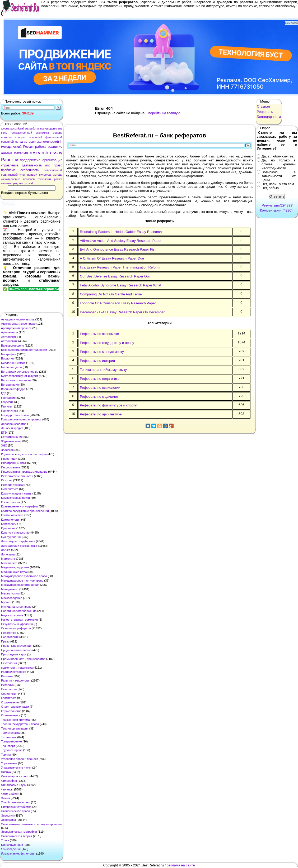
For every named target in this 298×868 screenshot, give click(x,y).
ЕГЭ (4, 433)
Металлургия (10, 593)
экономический (48, 142)
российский (17, 129)
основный (36, 137)
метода (57, 175)
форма (5, 129)
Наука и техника (12, 615)
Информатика (10, 467)
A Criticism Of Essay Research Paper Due (112, 258)
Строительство (11, 711)
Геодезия (7, 402)
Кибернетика (10, 489)
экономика (42, 133)
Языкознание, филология (18, 853)
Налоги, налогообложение (19, 611)
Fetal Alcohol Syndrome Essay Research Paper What (120, 285)
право (58, 165)
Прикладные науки (14, 654)
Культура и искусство (15, 533)
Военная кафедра (13, 389)
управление (10, 165)
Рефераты (265, 112)
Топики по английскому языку (103, 370)
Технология (9, 737)
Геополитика (10, 411)
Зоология (7, 450)
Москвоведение (12, 598)
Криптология (10, 524)
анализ (7, 153)
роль (4, 133)
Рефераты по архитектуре (101, 414)
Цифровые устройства (16, 807)
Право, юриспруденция (17, 646)
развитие (55, 147)
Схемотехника (11, 715)
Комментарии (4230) (276, 210)
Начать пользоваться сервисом (34, 289)
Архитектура (10, 332)
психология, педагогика (17, 668)
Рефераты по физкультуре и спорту (108, 405)
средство (17, 183)
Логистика (8, 554)
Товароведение (11, 741)
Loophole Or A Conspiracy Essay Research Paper (118, 303)
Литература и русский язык (19, 546)
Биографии (9, 354)
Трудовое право (12, 750)
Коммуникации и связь (16, 493)
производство (48, 129)
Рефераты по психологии (100, 388)
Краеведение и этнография (20, 506)
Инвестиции (9, 459)
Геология (7, 406)
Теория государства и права (20, 724)
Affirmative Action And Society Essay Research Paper (121, 241)
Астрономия (9, 341)
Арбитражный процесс (16, 328)
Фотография (9, 794)
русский (29, 183)
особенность (30, 170)
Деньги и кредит (12, 428)
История (7, 480)
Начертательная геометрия (19, 620)
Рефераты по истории (97, 361)
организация (52, 160)
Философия (9, 781)
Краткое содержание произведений (25, 511)
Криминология (11, 520)
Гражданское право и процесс (21, 419)
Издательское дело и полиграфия (24, 454)
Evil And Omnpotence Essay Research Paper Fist (118, 249)
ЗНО (4, 445)
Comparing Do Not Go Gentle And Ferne (111, 294)
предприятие (30, 160)
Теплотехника (10, 733)
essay (56, 153)
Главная (263, 106)
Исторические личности (17, 476)
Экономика (8, 820)
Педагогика (9, 633)
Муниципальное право (16, 607)
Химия (5, 798)
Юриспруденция (12, 845)
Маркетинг (8, 559)
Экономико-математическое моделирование (32, 824)
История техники (12, 485)
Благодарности (269, 117)
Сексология (9, 689)
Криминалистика (12, 515)
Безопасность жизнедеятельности (24, 350)
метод (19, 142)
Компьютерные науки (15, 498)
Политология (10, 637)
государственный (21, 133)
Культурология (11, 537)
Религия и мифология (16, 680)
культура (45, 175)
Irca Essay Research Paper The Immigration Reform (120, 267)
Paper (7, 160)
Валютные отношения (16, 380)
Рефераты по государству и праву (107, 343)
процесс (21, 137)
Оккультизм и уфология (17, 624)
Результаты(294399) (278, 205)
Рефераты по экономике (99, 334)
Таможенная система (15, 720)
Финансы (7, 789)
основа (58, 133)
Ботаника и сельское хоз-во (20, 372)
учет (22, 175)
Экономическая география (19, 832)
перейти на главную (164, 113)
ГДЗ (4, 393)
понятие (6, 137)
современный (53, 170)
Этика (5, 840)
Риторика (7, 685)
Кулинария (8, 528)
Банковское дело (13, 346)
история (30, 142)
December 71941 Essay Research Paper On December (122, 312)
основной (7, 142)
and (48, 165)
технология (44, 179)
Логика (6, 550)
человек (6, 183)
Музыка (6, 602)
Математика (9, 563)
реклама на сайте (181, 865)
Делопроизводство (14, 424)
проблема (8, 170)
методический (11, 147)
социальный (9, 175)
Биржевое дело (11, 367)
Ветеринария (10, 385)
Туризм (6, 755)
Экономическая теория (17, 836)
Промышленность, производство (23, 659)
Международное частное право (22, 581)
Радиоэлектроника (14, 672)
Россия (28, 147)
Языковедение (11, 849)
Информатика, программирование (24, 472)
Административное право (18, 324)
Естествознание (12, 437)
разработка (32, 129)
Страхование (10, 702)
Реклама (7, 676)
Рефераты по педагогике (100, 379)
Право (5, 641)
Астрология (9, 337)
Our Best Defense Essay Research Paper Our (115, 276)
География (8, 398)
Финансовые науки (14, 785)
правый (32, 175)
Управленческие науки (16, 768)
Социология (9, 694)
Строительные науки (15, 707)
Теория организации (15, 728)
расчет (58, 179)
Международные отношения (20, 585)
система (21, 153)
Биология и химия (13, 363)
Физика (6, 772)
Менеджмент (10, 589)
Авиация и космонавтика (18, 319)
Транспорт (8, 746)
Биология (7, 358)
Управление (9, 763)
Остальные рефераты (16, 628)
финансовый (54, 137)
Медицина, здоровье (15, 567)
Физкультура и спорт (15, 776)
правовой (29, 179)
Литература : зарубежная (18, 541)
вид (60, 129)
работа (41, 147)
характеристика (11, 179)
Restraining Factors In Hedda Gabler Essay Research (121, 232)
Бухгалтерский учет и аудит (20, 376)
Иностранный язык (14, 463)
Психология (9, 663)
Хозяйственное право (16, 802)
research (39, 153)
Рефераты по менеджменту (102, 352)
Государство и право (15, 415)
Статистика (9, 698)
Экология (7, 816)
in (61, 142)
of (17, 160)
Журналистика (11, 441)
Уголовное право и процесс (20, 759)
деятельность (32, 165)
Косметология (10, 502)
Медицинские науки (14, 572)
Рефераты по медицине (99, 397)
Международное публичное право (24, 576)
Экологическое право (15, 811)
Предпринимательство (16, 650)
